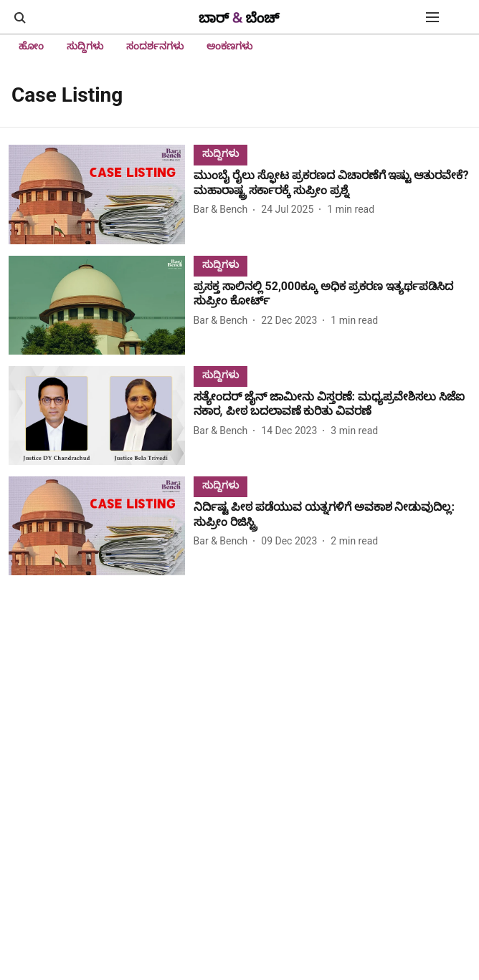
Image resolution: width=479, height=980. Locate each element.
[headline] (332, 183)
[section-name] (220, 153)
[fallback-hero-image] (101, 194)
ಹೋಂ (31, 46)
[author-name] (224, 210)
